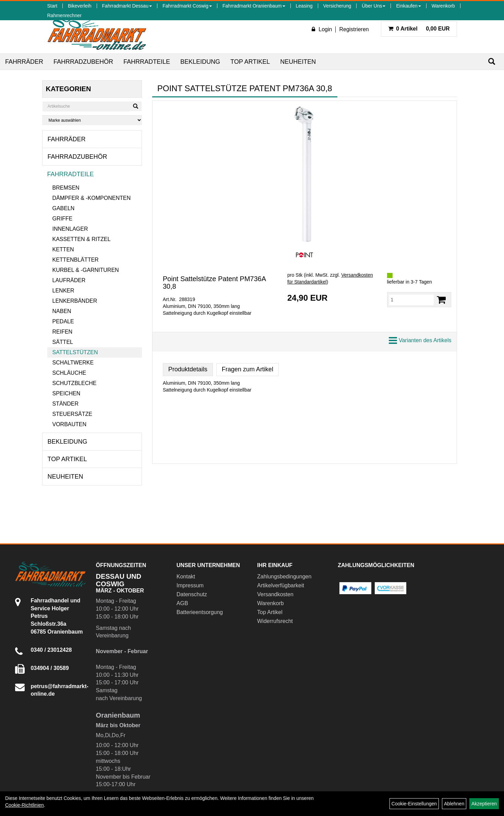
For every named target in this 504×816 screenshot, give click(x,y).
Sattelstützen (75, 352)
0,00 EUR (419, 29)
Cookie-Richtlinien (25, 805)
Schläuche (69, 373)
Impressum (190, 585)
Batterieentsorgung (200, 612)
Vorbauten (70, 424)
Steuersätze (72, 414)
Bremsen (66, 188)
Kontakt (186, 577)
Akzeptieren (484, 804)
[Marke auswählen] (92, 120)
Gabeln (64, 208)
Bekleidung (200, 62)
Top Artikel (250, 62)
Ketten (63, 249)
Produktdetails (188, 369)
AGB (182, 603)
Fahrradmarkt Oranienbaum (254, 6)
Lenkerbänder (75, 301)
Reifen (63, 332)
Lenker (63, 291)
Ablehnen (454, 804)
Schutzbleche (75, 383)
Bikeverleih (80, 6)
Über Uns (374, 6)
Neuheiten (298, 62)
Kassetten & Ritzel (82, 239)
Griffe (63, 219)
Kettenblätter (76, 260)
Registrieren (354, 29)
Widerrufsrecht (275, 621)
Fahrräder (24, 62)
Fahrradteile (147, 62)
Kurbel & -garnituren (86, 270)
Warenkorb (443, 6)
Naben (62, 311)
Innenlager (70, 229)
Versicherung (337, 6)
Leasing (304, 6)
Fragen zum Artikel (248, 369)
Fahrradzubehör (83, 62)
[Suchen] (492, 62)
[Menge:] (412, 300)
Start (52, 6)
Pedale (63, 321)
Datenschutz (192, 594)
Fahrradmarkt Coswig (187, 6)
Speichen (67, 393)
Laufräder (69, 280)
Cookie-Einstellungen (414, 804)
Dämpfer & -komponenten (92, 198)
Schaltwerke (73, 363)
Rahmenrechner (64, 15)
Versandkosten (275, 594)
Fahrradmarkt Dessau (127, 6)
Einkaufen (408, 6)
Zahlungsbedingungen (284, 577)
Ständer (65, 404)
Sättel (63, 342)
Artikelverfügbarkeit (281, 585)
